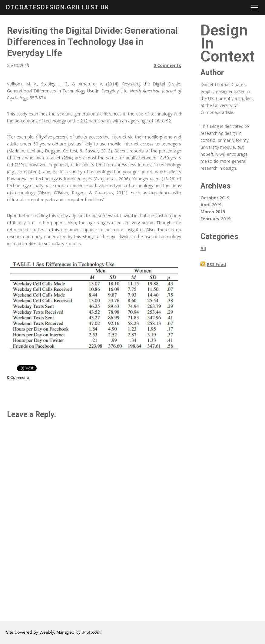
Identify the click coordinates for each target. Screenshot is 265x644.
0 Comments (167, 65)
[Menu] (254, 8)
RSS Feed (216, 264)
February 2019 (215, 219)
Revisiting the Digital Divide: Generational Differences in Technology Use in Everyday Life (92, 42)
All (203, 248)
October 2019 (215, 198)
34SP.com (91, 632)
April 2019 (211, 205)
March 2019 (213, 212)
